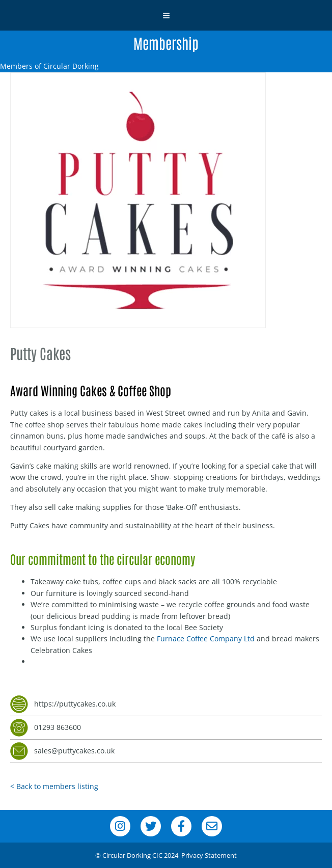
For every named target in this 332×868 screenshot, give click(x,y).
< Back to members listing (54, 786)
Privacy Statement (209, 855)
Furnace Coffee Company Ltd (206, 639)
